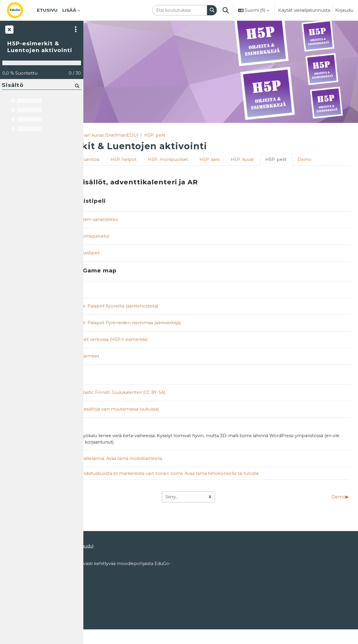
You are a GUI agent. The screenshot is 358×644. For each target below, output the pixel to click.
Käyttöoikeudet (105, 606)
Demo (136, 171)
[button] (226, 10)
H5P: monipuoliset (235, 160)
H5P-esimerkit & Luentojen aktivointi (40, 47)
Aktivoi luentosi (149, 160)
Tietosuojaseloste (107, 618)
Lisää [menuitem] (69, 10)
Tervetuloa (108, 160)
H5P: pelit (223, 135)
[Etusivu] (20, 10)
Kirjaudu (344, 10)
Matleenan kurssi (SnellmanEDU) (170, 135)
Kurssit (120, 135)
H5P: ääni (278, 160)
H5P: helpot (191, 160)
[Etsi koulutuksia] (180, 10)
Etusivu (98, 135)
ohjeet (140, 566)
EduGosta (122, 595)
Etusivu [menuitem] (47, 10)
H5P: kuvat (311, 160)
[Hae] (76, 86)
